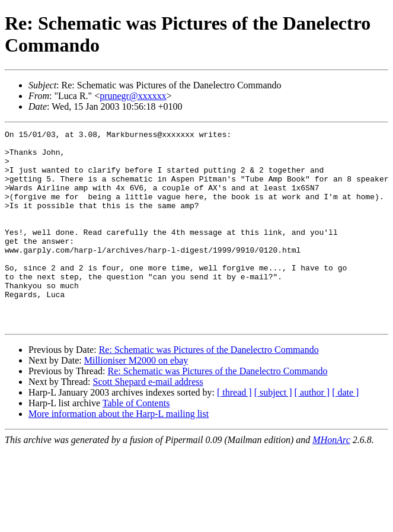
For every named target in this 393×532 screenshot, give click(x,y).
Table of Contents (136, 442)
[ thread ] (234, 431)
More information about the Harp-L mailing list (119, 453)
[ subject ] (273, 431)
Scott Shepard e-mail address (148, 421)
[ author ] (312, 431)
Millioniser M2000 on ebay (136, 399)
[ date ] (345, 431)
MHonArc (331, 479)
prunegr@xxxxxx (133, 96)
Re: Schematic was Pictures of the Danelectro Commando (209, 389)
